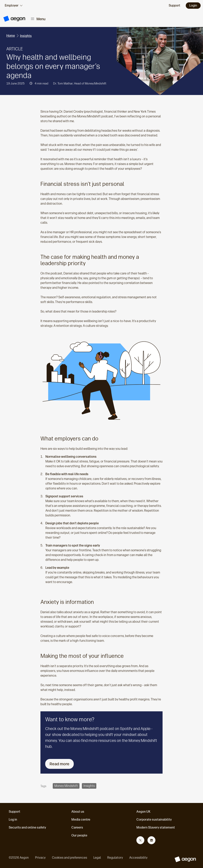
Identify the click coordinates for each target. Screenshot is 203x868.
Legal (97, 858)
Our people (79, 835)
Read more (59, 764)
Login (193, 5)
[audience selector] (14, 6)
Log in (13, 820)
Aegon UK (143, 812)
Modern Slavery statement (156, 827)
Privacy (40, 858)
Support (14, 812)
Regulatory (115, 858)
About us (78, 812)
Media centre (81, 820)
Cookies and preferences (69, 858)
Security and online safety (27, 827)
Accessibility (138, 858)
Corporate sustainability (154, 820)
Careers (77, 827)
